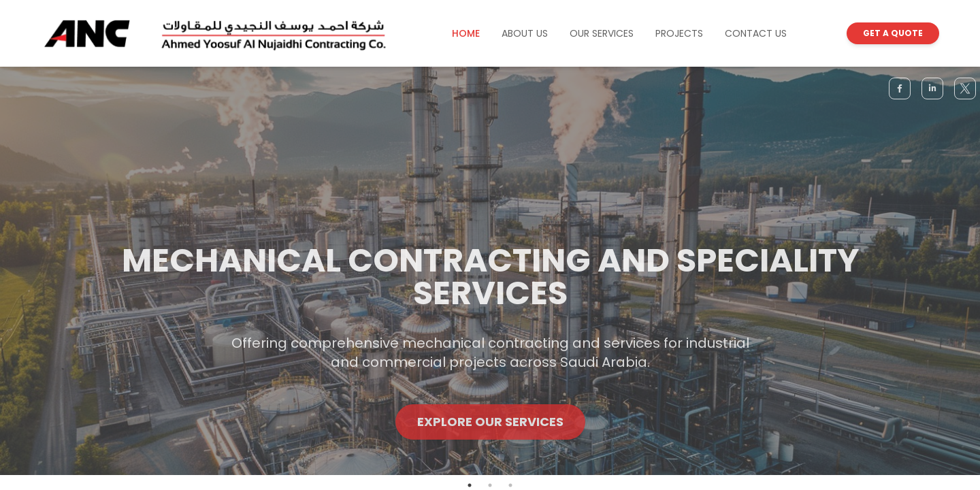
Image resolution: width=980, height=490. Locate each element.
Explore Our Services (490, 434)
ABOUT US (525, 33)
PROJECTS (679, 33)
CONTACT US (756, 33)
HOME (466, 33)
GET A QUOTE (893, 33)
